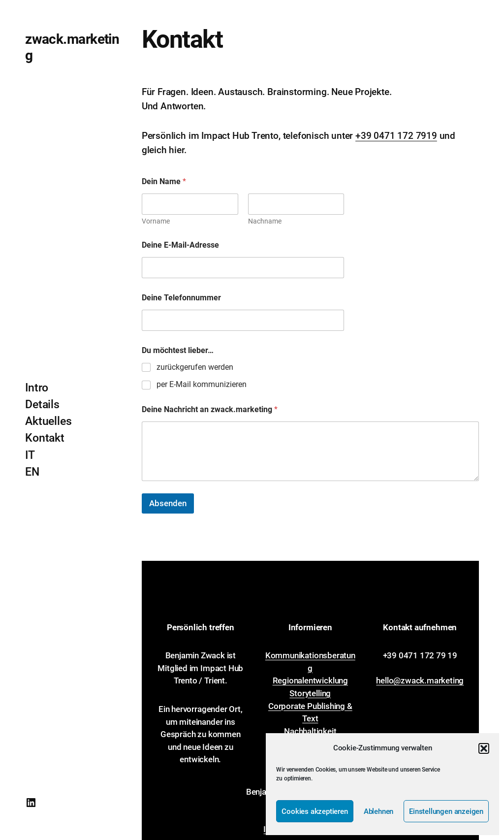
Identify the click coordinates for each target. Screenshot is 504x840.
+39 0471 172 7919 (396, 136)
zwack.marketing (72, 47)
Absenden (168, 503)
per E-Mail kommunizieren (202, 384)
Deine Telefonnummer (181, 298)
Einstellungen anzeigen (446, 811)
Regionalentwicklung (310, 680)
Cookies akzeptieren (315, 811)
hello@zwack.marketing (420, 680)
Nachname (264, 221)
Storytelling (310, 693)
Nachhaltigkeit (310, 731)
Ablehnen (378, 811)
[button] (484, 748)
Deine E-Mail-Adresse (180, 245)
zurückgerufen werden (195, 367)
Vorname (156, 221)
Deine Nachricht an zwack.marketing (210, 409)
